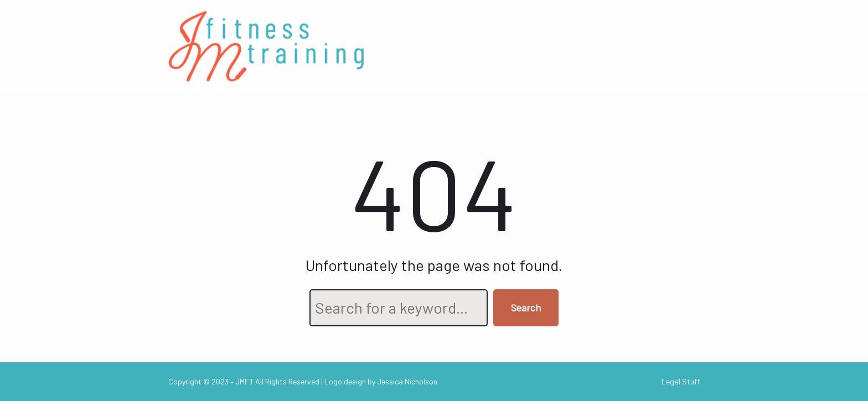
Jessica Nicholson (407, 381)
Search (526, 308)
